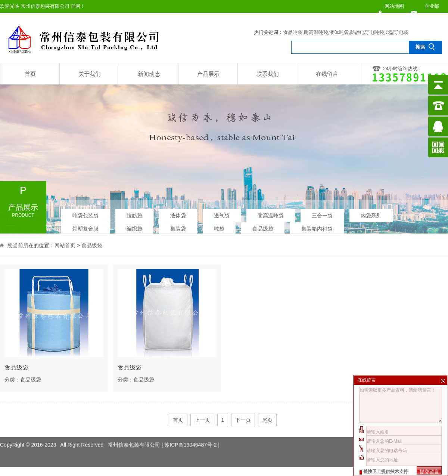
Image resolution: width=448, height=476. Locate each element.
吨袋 (219, 227)
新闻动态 (149, 74)
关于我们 (90, 74)
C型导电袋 (397, 32)
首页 (30, 74)
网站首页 (65, 245)
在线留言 (327, 74)
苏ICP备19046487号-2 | (192, 439)
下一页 (243, 420)
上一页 (202, 420)
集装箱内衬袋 (317, 227)
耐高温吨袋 (316, 32)
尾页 (267, 420)
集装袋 (178, 227)
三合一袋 (322, 214)
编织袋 (134, 227)
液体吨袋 (339, 32)
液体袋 (178, 214)
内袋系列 (371, 214)
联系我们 (268, 74)
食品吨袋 (293, 32)
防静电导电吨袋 (367, 32)
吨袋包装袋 (85, 214)
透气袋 (222, 214)
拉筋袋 (134, 214)
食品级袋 (263, 227)
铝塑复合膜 (85, 227)
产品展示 (208, 74)
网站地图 (394, 6)
